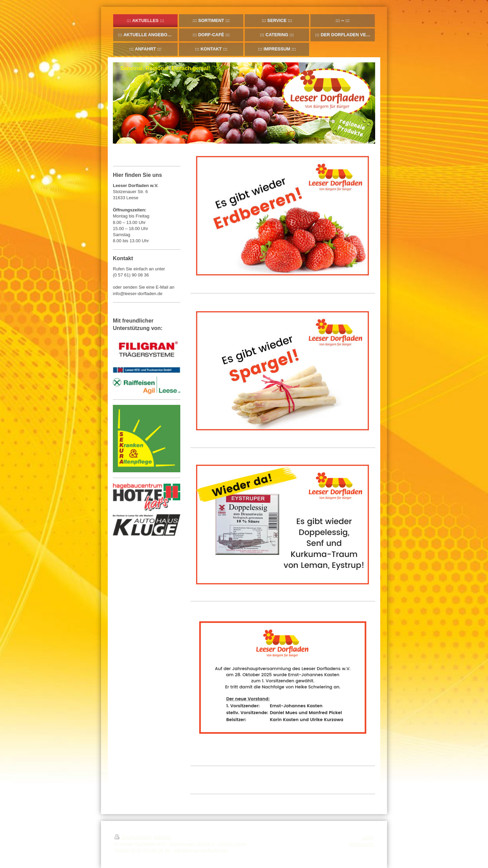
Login (368, 838)
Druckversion (133, 838)
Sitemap (162, 838)
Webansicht (361, 844)
